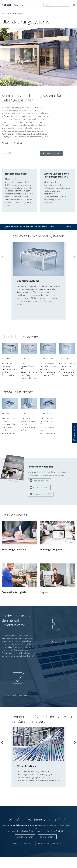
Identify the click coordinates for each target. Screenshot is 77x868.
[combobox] (57, 5)
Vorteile (53, 227)
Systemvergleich (25, 227)
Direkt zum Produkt (52, 153)
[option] (38, 281)
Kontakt (68, 227)
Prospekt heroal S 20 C (41, 489)
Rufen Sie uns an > (47, 833)
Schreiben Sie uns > (25, 833)
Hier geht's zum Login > (54, 637)
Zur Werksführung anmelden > (50, 840)
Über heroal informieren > (20, 840)
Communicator (39, 227)
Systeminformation (10, 227)
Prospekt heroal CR (39, 482)
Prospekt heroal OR (39, 476)
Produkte (4, 14)
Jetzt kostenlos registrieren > (17, 690)
